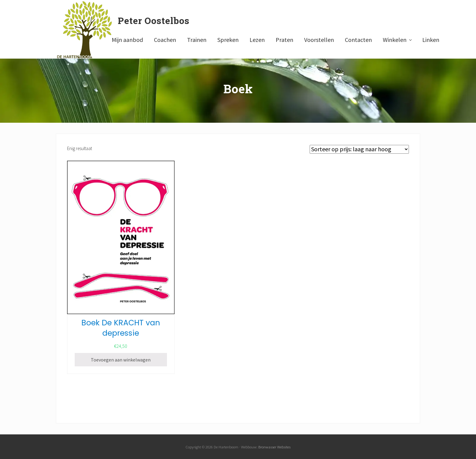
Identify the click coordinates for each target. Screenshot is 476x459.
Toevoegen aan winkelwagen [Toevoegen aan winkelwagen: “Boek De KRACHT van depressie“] (121, 360)
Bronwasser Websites (274, 447)
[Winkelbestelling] (359, 149)
